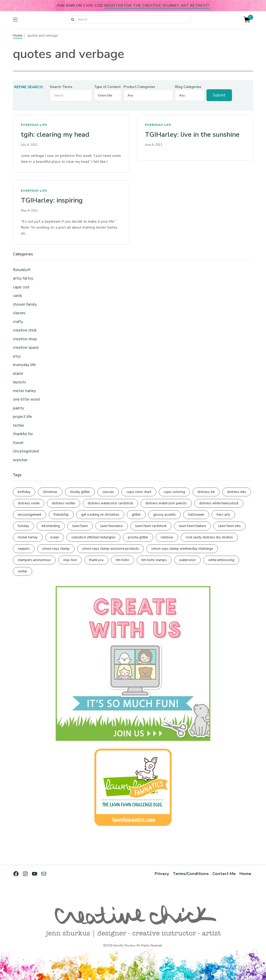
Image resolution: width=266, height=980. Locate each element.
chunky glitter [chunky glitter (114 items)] (80, 492)
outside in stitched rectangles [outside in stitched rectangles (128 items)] (93, 537)
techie (18, 425)
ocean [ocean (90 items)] (55, 537)
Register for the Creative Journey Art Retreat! (157, 5)
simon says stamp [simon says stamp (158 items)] (56, 549)
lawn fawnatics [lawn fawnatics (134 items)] (112, 526)
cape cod (21, 287)
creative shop (25, 339)
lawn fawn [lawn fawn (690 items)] (80, 526)
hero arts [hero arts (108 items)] (223, 515)
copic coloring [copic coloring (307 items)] (174, 492)
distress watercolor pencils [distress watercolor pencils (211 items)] (166, 503)
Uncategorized (26, 451)
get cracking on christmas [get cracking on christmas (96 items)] (100, 515)
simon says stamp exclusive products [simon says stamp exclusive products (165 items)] (110, 549)
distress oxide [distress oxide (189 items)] (29, 503)
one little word (26, 399)
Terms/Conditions (191, 874)
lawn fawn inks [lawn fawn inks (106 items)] (230, 526)
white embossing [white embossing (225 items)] (221, 560)
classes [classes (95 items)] (108, 492)
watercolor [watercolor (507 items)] (188, 560)
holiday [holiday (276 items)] (23, 526)
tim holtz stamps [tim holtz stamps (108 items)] (154, 560)
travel (18, 443)
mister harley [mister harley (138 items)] (28, 537)
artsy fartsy (23, 278)
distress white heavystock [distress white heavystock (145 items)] (219, 503)
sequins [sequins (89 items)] (24, 549)
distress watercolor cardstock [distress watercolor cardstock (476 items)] (110, 503)
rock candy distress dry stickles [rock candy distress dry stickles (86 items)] (209, 537)
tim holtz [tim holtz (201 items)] (123, 560)
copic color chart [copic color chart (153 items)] (139, 492)
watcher (20, 460)
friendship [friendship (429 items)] (61, 515)
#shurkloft (22, 270)
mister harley (24, 391)
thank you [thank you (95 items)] (96, 560)
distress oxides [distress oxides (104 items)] (64, 503)
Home (18, 36)
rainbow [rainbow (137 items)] (167, 537)
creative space (26, 347)
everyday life (34, 125)
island (18, 374)
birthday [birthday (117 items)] (24, 492)
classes (19, 313)
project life (22, 417)
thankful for (23, 434)
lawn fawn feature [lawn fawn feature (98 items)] (192, 526)
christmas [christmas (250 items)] (50, 492)
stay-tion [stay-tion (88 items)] (70, 560)
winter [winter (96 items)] (23, 571)
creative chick (25, 330)
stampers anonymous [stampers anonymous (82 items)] (34, 560)
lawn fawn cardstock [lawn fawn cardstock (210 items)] (151, 526)
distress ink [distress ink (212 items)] (206, 492)
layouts (19, 382)
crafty (18, 322)
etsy (17, 356)
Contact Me (224, 874)
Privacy (162, 874)
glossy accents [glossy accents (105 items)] (164, 515)
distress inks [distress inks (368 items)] (237, 492)
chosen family (25, 304)
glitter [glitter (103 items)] (136, 515)
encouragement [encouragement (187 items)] (30, 515)
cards (18, 296)
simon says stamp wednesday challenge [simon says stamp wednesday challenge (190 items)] (182, 549)
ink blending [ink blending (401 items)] (51, 526)
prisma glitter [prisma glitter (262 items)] (138, 537)
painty (18, 408)
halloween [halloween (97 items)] (196, 515)
